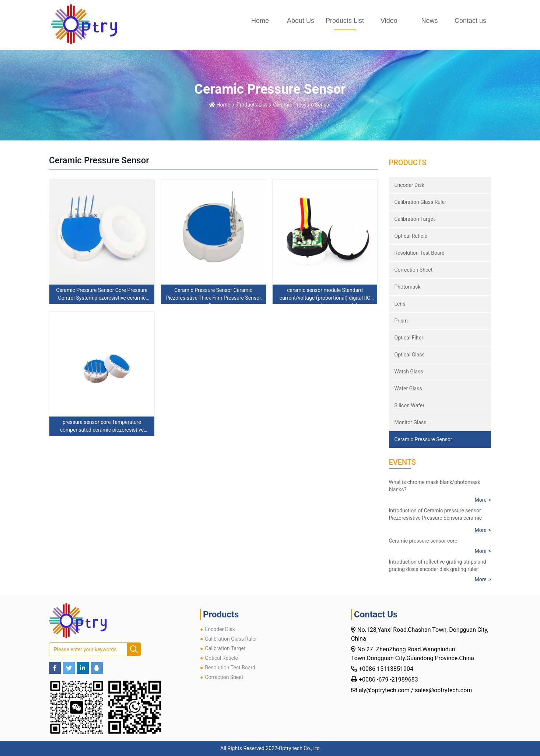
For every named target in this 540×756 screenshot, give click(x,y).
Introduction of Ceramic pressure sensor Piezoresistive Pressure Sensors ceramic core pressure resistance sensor (435, 518)
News (429, 21)
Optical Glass (410, 355)
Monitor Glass (411, 422)
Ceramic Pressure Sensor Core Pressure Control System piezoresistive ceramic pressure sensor (102, 298)
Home (260, 21)
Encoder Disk (409, 185)
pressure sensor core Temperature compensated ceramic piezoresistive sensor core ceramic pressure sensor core (102, 430)
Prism (401, 321)
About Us (301, 21)
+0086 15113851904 (387, 669)
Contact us (470, 21)
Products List (345, 21)
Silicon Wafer (410, 405)
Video (389, 21)
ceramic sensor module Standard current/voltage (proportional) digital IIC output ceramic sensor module (325, 298)
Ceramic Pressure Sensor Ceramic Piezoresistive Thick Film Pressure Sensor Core (213, 298)
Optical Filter (409, 338)
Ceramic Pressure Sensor (302, 105)
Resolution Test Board (420, 253)
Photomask (408, 287)
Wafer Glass (408, 389)
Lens (400, 304)
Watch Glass (409, 372)
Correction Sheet (414, 270)
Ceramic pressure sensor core (423, 541)
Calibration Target (415, 219)
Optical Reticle (411, 236)
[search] (134, 650)
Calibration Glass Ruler (420, 202)
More (480, 500)
